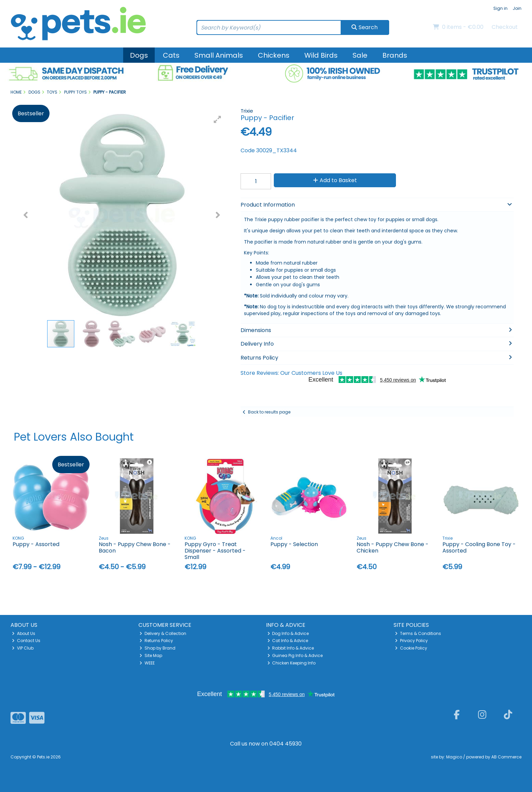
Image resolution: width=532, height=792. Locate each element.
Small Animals (219, 55)
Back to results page (269, 412)
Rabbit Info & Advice (291, 648)
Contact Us (26, 641)
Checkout (505, 27)
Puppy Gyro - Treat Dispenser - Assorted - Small (215, 551)
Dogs (139, 55)
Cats (171, 55)
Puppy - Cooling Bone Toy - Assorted (479, 547)
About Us (24, 633)
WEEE (147, 663)
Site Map (151, 655)
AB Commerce (506, 757)
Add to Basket (335, 180)
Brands (395, 55)
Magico (454, 757)
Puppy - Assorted (36, 544)
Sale (360, 55)
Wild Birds (321, 55)
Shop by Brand (157, 648)
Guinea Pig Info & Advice (295, 655)
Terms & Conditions (418, 633)
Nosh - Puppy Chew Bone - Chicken (393, 547)
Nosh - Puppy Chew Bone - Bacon (135, 547)
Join (517, 8)
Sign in (500, 8)
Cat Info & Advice (288, 641)
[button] (217, 119)
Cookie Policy (411, 648)
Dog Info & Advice (288, 633)
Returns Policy (156, 641)
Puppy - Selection (294, 544)
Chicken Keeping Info (292, 663)
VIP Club (23, 648)
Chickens (274, 55)
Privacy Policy (411, 641)
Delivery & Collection (163, 633)
